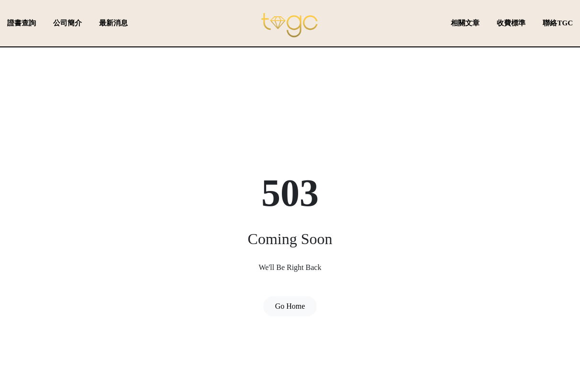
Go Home (290, 306)
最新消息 (113, 23)
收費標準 (511, 23)
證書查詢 (22, 23)
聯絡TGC (558, 23)
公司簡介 (67, 23)
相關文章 (465, 23)
